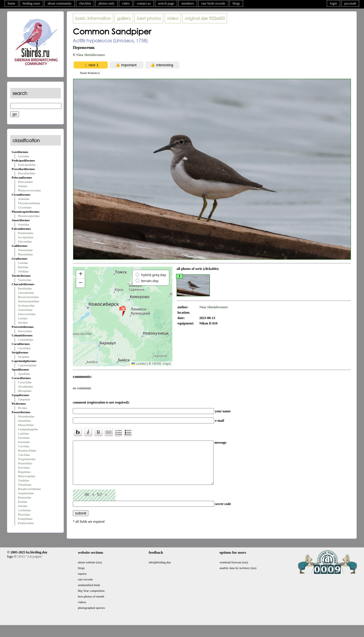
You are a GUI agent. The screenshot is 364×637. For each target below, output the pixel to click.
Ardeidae (24, 199)
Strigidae (24, 357)
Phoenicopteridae (29, 216)
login (333, 3)
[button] (122, 311)
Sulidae (23, 186)
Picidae (22, 408)
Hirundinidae (26, 416)
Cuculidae (24, 348)
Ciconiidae (25, 207)
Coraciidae (25, 382)
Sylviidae (24, 468)
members (188, 3)
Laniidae (23, 433)
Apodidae (24, 374)
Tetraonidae (25, 250)
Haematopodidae (29, 301)
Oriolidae (24, 438)
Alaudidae (24, 421)
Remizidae (25, 497)
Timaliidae (25, 485)
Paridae (23, 502)
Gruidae (23, 263)
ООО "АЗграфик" (30, 565)
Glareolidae (25, 310)
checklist (85, 3)
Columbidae (26, 340)
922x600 (205, 18)
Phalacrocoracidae (29, 190)
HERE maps (162, 364)
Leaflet (139, 364)
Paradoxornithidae (29, 489)
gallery (124, 18)
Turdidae (23, 480)
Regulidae (24, 472)
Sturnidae (24, 442)
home (12, 3)
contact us (144, 3)
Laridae (23, 318)
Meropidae (25, 391)
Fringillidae (25, 519)
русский (350, 3)
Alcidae (23, 322)
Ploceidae (24, 514)
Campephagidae (28, 429)
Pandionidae (26, 233)
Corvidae (24, 446)
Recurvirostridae (28, 297)
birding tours (32, 3)
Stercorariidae (27, 314)
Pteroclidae (25, 331)
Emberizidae (26, 523)
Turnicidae (25, 280)
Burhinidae (25, 288)
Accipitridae (26, 237)
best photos (149, 18)
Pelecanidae (25, 182)
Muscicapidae (27, 476)
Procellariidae (27, 173)
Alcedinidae (25, 386)
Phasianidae (25, 254)
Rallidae (23, 267)
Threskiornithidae (29, 203)
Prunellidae (25, 463)
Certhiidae (24, 510)
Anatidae (24, 224)
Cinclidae (24, 455)
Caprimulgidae (27, 365)
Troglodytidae (27, 459)
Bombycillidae (27, 450)
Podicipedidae (27, 165)
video (126, 3)
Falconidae (25, 241)
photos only (106, 3)
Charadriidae (26, 293)
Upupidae (24, 399)
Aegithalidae (26, 493)
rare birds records (213, 3)
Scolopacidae (26, 305)
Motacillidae (26, 425)
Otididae (23, 271)
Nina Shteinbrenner (91, 55)
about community (59, 3)
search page (166, 3)
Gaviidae (24, 156)
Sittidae (23, 506)
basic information (93, 18)
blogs (236, 3)
